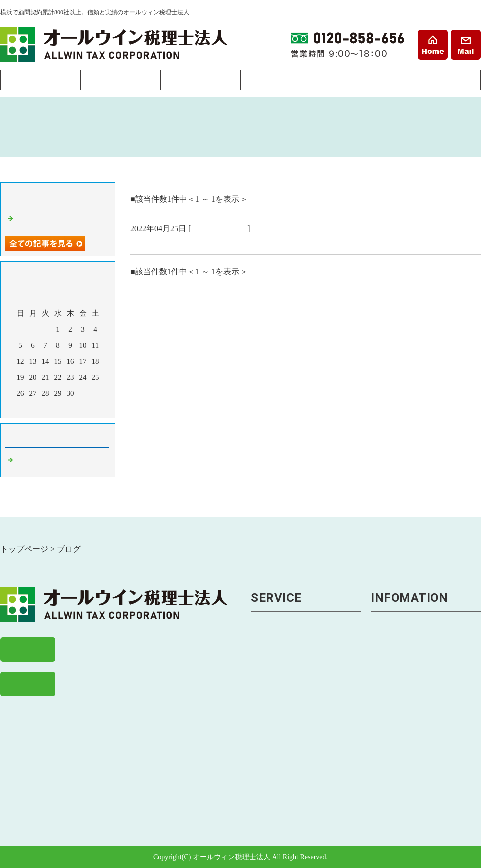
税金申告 (268, 655)
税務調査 (268, 688)
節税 (259, 672)
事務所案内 (441, 82)
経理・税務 (120, 82)
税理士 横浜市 (219, 229)
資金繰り (268, 721)
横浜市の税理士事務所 (175, 242)
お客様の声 (392, 721)
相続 (281, 82)
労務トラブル (276, 754)
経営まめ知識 (396, 786)
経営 (259, 704)
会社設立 (40, 82)
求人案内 (388, 737)
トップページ (396, 622)
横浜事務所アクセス (409, 655)
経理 (259, 638)
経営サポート (200, 82)
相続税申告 (272, 803)
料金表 (361, 82)
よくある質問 (396, 704)
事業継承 (268, 737)
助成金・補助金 (280, 770)
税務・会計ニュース (409, 754)
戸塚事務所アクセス (409, 672)
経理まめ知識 (396, 770)
